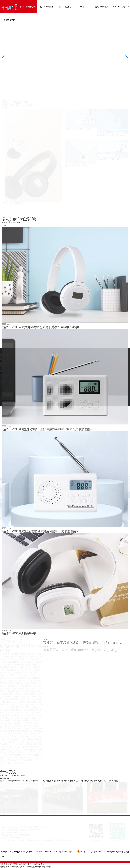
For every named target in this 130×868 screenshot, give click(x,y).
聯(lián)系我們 (9, 20)
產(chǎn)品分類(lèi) (8, 781)
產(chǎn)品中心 (65, 7)
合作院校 (83, 7)
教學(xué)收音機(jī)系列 (44, 781)
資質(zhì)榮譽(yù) (102, 7)
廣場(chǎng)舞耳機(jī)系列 (65, 781)
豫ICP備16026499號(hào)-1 (65, 852)
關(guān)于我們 (46, 7)
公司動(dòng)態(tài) (121, 7)
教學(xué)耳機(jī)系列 (25, 781)
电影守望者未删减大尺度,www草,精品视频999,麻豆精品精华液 (26, 867)
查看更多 (115, 781)
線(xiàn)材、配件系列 (102, 781)
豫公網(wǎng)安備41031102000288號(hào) (97, 852)
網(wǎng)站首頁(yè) (28, 7)
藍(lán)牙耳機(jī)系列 (84, 781)
